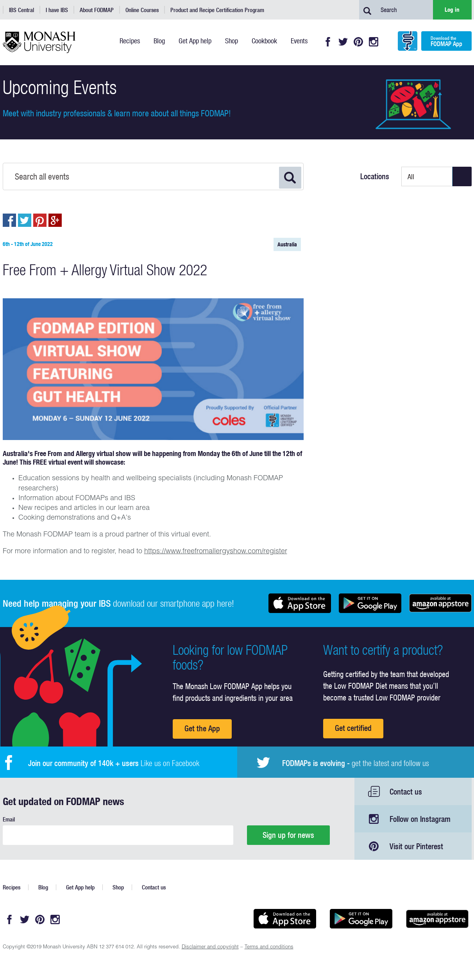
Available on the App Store (300, 603)
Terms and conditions (269, 947)
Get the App (202, 728)
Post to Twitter (25, 220)
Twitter (343, 42)
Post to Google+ (55, 220)
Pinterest (358, 42)
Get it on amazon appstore (440, 603)
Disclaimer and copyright (210, 947)
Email (9, 819)
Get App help (80, 887)
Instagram (374, 42)
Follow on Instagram (420, 819)
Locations (375, 176)
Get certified (353, 728)
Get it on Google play (370, 603)
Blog (43, 887)
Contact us (406, 792)
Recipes (12, 887)
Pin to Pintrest (40, 220)
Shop (118, 887)
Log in (452, 10)
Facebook (328, 42)
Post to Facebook (9, 220)
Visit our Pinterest (416, 846)
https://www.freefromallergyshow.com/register (216, 552)
